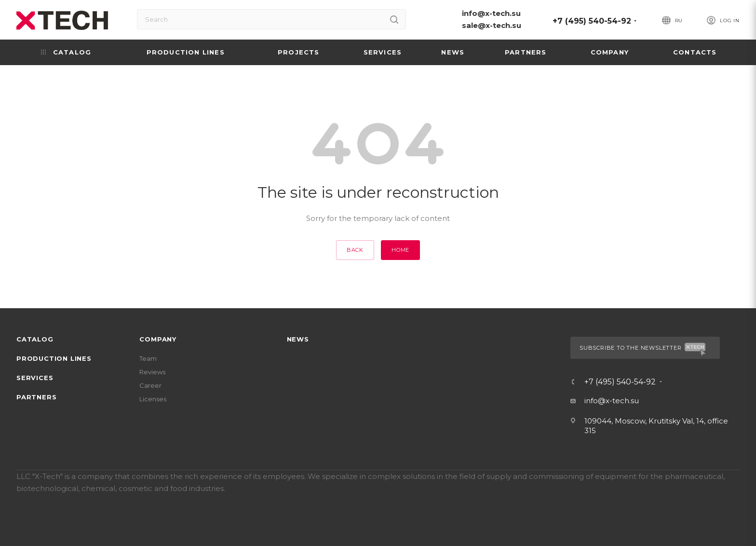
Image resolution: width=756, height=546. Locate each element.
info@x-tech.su (491, 13)
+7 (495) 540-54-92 (592, 21)
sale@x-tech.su (492, 25)
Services (35, 378)
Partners (36, 397)
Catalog (35, 339)
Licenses (153, 399)
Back (355, 250)
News (298, 339)
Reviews (152, 372)
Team (148, 358)
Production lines (54, 358)
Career (150, 385)
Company (158, 339)
